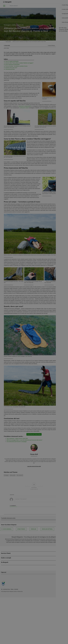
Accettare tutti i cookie (47, 111)
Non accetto (21, 111)
